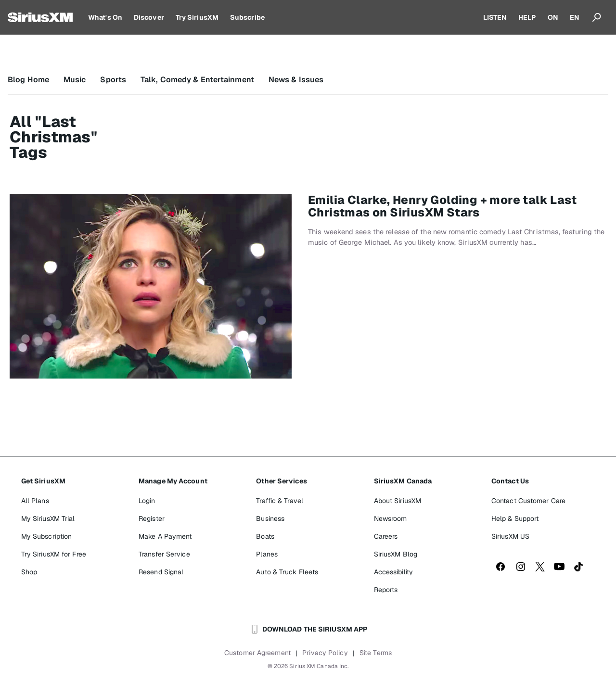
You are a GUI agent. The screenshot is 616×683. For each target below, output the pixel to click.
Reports (386, 590)
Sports (113, 80)
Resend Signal (161, 572)
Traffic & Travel (280, 501)
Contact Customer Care (528, 501)
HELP (527, 17)
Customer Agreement (257, 653)
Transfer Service (164, 554)
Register (152, 519)
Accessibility (393, 572)
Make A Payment (165, 536)
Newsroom (391, 519)
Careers (386, 536)
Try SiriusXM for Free (54, 554)
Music (75, 80)
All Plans (35, 501)
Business (270, 519)
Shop (29, 572)
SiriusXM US (510, 536)
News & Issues (296, 80)
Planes (267, 554)
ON (553, 17)
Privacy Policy (325, 653)
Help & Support (515, 519)
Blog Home (28, 80)
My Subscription (47, 536)
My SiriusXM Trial (48, 519)
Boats (265, 536)
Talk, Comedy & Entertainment (197, 80)
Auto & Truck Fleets (287, 572)
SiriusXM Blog (396, 554)
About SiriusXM (398, 501)
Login (147, 501)
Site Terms (376, 653)
